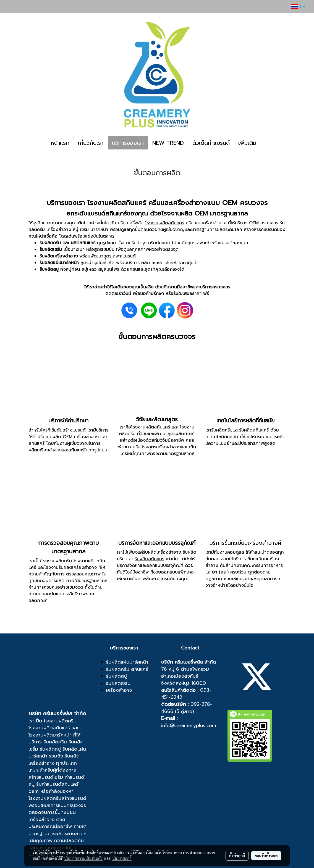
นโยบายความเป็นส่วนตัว (83, 858)
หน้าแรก (60, 143)
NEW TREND (168, 143)
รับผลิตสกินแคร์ (149, 559)
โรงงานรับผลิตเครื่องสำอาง (70, 567)
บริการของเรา (128, 143)
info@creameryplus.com (189, 725)
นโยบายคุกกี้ (122, 858)
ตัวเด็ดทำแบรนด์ (211, 143)
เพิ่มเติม (247, 143)
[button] (265, 143)
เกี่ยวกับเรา (91, 143)
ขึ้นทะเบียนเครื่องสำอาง (52, 816)
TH (299, 7)
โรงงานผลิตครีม (60, 721)
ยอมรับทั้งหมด (266, 856)
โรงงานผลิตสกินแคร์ (165, 223)
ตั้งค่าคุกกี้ (237, 856)
